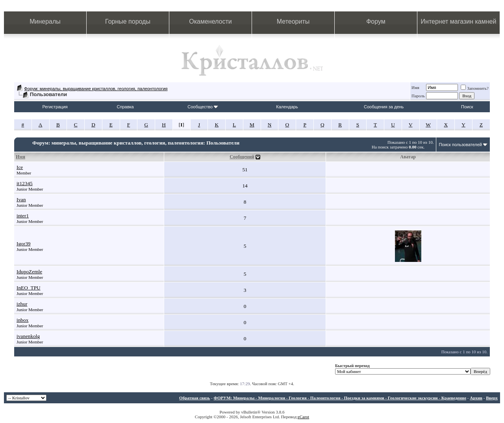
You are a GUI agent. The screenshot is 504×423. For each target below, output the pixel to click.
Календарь (287, 107)
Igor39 (24, 244)
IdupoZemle (29, 272)
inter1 (23, 216)
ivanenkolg (28, 336)
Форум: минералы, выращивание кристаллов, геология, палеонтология (96, 89)
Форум (376, 21)
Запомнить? (475, 88)
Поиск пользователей (460, 145)
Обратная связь (195, 398)
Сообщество (203, 107)
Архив (476, 398)
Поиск (467, 107)
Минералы (45, 21)
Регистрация (55, 107)
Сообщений (242, 157)
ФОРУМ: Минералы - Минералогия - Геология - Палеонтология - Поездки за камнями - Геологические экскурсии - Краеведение (340, 398)
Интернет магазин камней (459, 21)
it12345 (25, 183)
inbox (22, 320)
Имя (415, 87)
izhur (22, 304)
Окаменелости (210, 21)
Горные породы (128, 21)
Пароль (418, 96)
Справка (125, 107)
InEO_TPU (29, 288)
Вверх (492, 398)
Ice (20, 167)
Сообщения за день (384, 107)
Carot (304, 417)
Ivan (21, 199)
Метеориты (293, 21)
